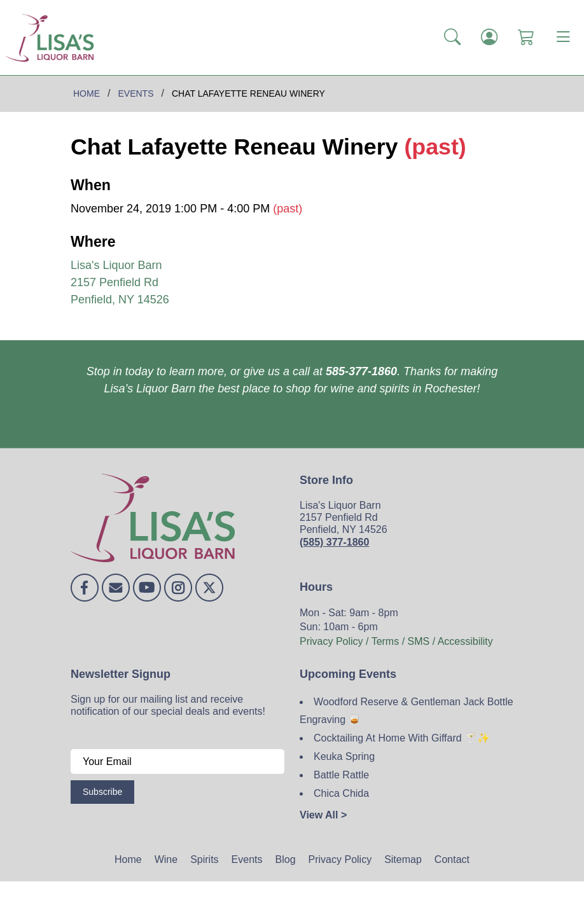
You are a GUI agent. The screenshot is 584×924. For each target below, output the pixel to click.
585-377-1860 (361, 371)
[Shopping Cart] (526, 38)
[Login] (489, 38)
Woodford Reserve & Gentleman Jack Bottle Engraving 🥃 (407, 711)
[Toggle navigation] (563, 38)
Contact (452, 859)
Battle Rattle (341, 775)
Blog (286, 859)
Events (247, 859)
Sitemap (403, 859)
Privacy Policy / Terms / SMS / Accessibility (396, 641)
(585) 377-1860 (334, 542)
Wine (166, 859)
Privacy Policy (340, 859)
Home (128, 859)
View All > (323, 815)
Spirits (204, 859)
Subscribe (102, 792)
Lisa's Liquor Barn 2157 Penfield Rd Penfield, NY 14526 (120, 282)
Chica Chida (341, 793)
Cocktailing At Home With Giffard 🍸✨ (402, 738)
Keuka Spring (344, 756)
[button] (452, 38)
